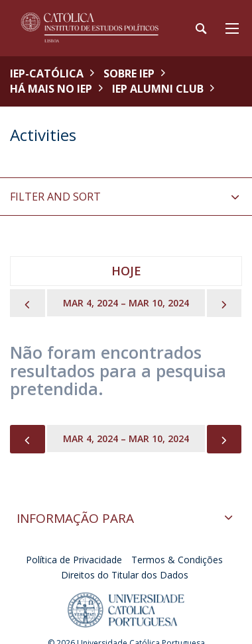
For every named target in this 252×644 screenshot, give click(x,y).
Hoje (126, 271)
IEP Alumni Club (158, 89)
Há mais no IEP (51, 89)
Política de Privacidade (74, 560)
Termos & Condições (177, 560)
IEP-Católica (47, 73)
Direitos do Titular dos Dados (125, 575)
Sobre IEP (129, 73)
